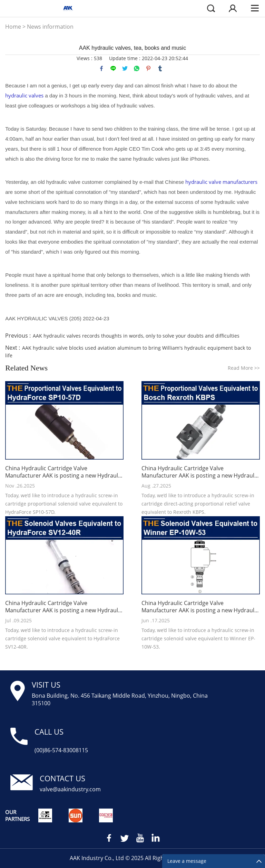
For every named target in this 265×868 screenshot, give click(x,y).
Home (13, 27)
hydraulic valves (24, 95)
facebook (101, 68)
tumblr (160, 68)
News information (50, 27)
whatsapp (137, 68)
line (113, 68)
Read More (244, 368)
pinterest (148, 68)
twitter (125, 68)
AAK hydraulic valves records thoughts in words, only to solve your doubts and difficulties (136, 336)
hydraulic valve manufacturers (221, 182)
